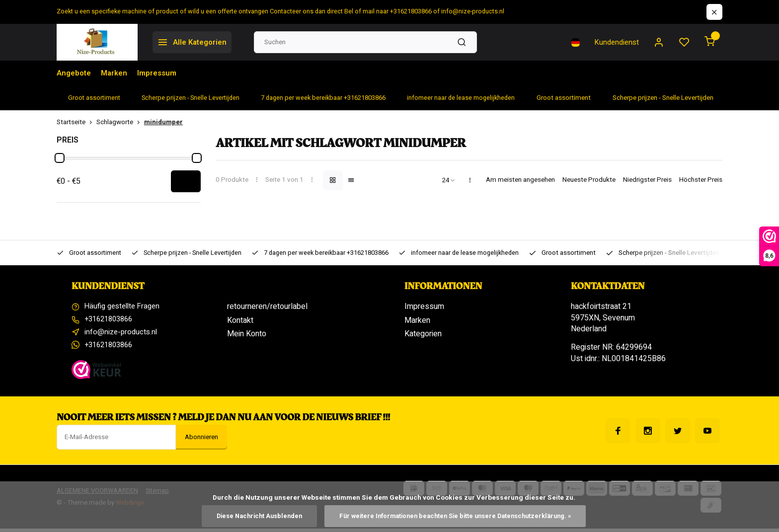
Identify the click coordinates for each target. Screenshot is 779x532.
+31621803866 (111, 320)
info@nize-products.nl (122, 334)
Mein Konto (247, 334)
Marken (117, 73)
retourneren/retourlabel (267, 306)
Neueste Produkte (589, 180)
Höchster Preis (701, 180)
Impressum (162, 73)
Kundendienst (614, 42)
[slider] (60, 158)
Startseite (77, 122)
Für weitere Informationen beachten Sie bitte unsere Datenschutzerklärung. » (458, 516)
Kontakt (240, 320)
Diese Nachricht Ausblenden (252, 516)
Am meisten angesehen (520, 180)
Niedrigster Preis (647, 180)
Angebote (75, 73)
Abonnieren (201, 441)
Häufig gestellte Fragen (125, 306)
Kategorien (423, 334)
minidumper (163, 122)
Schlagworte (120, 122)
